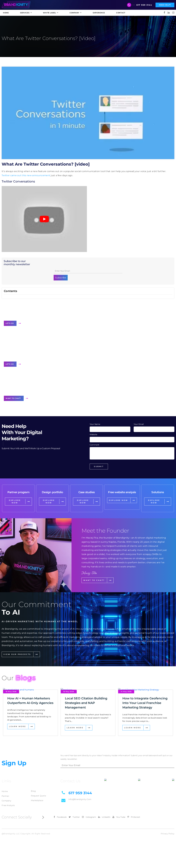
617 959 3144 (144, 5)
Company (6, 801)
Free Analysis (8, 805)
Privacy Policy (168, 834)
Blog (33, 791)
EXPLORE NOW (15, 501)
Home (5, 791)
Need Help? (165, 5)
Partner (5, 796)
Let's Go (10, 323)
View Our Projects (17, 654)
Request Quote (38, 796)
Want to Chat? (13, 398)
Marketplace (37, 800)
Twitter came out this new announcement (26, 175)
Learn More (17, 726)
